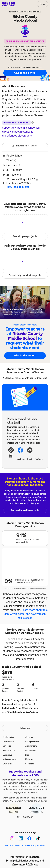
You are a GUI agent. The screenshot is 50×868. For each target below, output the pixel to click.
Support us (8, 774)
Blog (27, 774)
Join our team (31, 765)
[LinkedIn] (21, 857)
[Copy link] (11, 452)
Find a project (9, 756)
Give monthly (8, 760)
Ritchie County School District (25, 12)
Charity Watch (9, 820)
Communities (31, 769)
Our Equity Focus (32, 760)
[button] (11, 452)
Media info (30, 778)
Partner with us (9, 769)
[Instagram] (12, 857)
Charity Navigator (25, 820)
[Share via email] (30, 453)
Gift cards (7, 765)
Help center (25, 747)
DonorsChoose (8, 4)
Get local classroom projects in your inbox (25, 864)
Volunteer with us (10, 778)
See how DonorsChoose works (25, 510)
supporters (13, 828)
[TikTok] (38, 857)
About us (29, 756)
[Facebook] (29, 857)
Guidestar (42, 820)
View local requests (18, 187)
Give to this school (25, 73)
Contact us (30, 783)
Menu (42, 4)
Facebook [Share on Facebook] (20, 453)
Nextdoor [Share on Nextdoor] (39, 453)
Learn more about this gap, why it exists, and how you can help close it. (26, 617)
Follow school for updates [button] (25, 146)
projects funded (37, 828)
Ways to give (8, 783)
